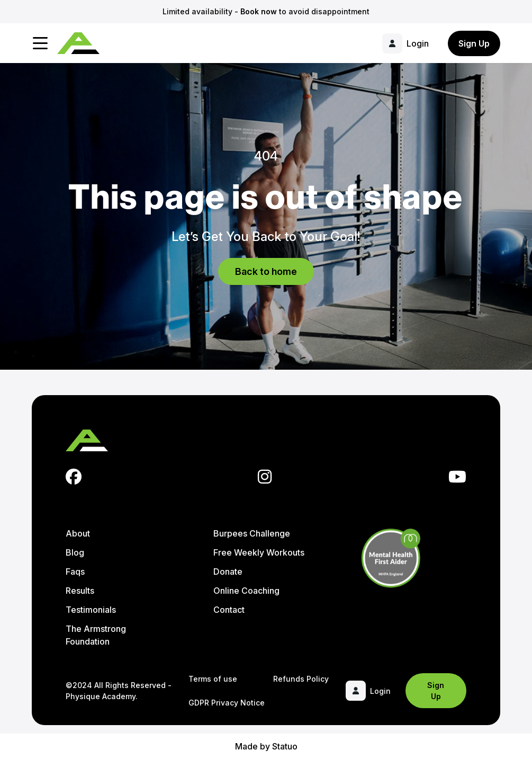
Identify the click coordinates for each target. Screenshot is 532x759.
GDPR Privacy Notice (227, 703)
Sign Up (474, 43)
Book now (259, 11)
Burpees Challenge (252, 533)
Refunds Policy (301, 679)
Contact (229, 610)
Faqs (75, 572)
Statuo (285, 746)
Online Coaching (246, 591)
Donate (228, 572)
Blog (75, 552)
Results (80, 591)
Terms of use (213, 679)
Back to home (266, 271)
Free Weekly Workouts (259, 552)
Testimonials (91, 610)
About (78, 533)
